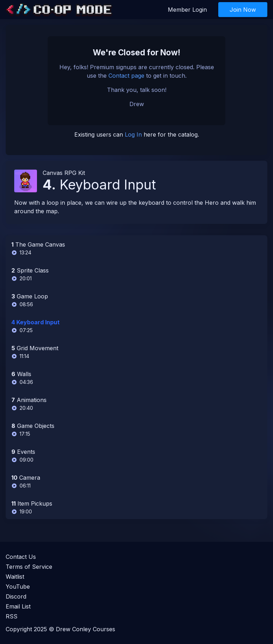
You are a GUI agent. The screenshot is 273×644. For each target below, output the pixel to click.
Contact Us (21, 557)
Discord (16, 596)
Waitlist (15, 577)
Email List (18, 606)
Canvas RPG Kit (64, 173)
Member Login (187, 10)
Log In (133, 134)
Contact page (126, 76)
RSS (12, 616)
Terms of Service (29, 567)
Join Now (243, 10)
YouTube (18, 587)
